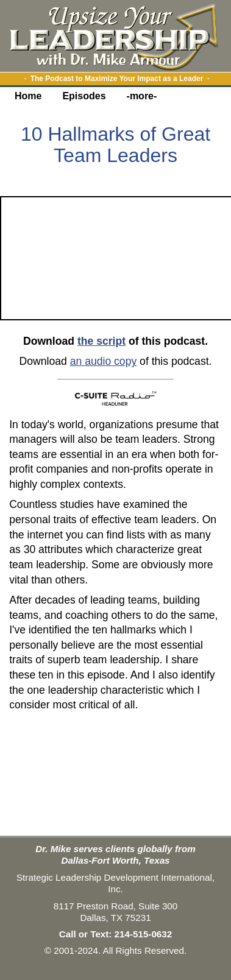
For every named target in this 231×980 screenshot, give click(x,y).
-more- (142, 96)
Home (28, 96)
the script (101, 341)
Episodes (84, 96)
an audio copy (104, 361)
